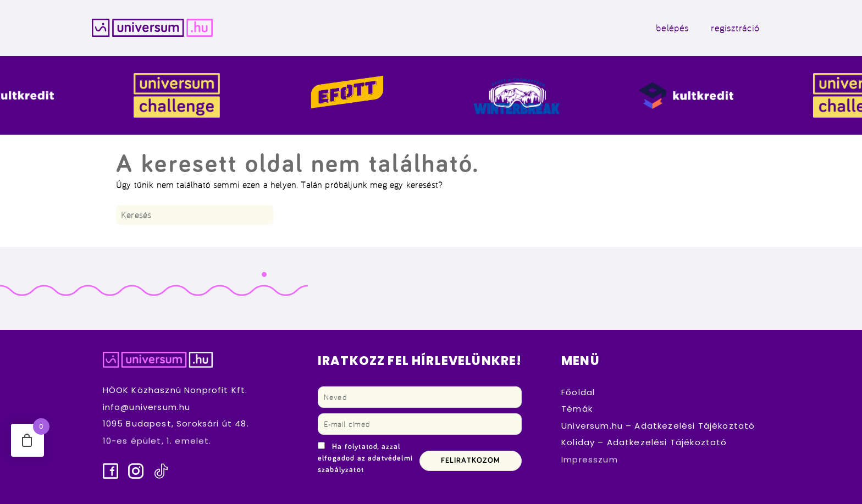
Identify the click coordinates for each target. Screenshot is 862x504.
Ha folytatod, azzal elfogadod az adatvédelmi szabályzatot (365, 458)
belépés (672, 28)
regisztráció (735, 28)
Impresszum (590, 459)
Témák (577, 409)
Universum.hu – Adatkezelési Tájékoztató (658, 426)
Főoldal (578, 392)
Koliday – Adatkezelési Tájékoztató (644, 443)
